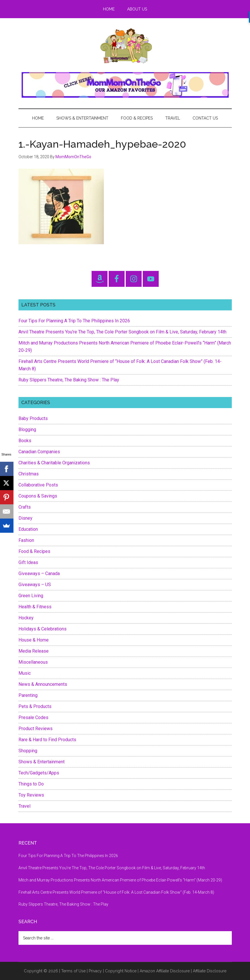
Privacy (95, 971)
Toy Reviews (31, 795)
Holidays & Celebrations (43, 629)
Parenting (28, 695)
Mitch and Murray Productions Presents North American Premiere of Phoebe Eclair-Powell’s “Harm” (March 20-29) (120, 880)
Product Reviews (36, 729)
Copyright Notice (121, 971)
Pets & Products (35, 706)
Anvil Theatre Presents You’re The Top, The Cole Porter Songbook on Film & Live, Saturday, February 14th (122, 332)
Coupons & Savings (38, 496)
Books (25, 441)
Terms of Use (73, 971)
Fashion (26, 540)
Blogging (27, 430)
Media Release (34, 651)
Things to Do (31, 784)
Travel (24, 806)
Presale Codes (33, 717)
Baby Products (33, 418)
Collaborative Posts (38, 485)
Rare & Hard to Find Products (47, 740)
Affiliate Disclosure (210, 971)
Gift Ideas (28, 562)
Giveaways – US (35, 585)
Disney (25, 518)
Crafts (25, 507)
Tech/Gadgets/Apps (39, 773)
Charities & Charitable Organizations (54, 463)
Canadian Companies (39, 452)
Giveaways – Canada (39, 573)
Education (28, 529)
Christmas (29, 474)
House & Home (34, 640)
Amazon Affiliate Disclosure (165, 971)
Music (25, 673)
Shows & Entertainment (42, 762)
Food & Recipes (34, 551)
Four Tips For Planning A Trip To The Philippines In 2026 (74, 321)
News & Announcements (43, 684)
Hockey (26, 618)
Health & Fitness (35, 607)
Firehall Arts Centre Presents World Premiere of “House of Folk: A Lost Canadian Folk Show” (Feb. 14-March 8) (116, 892)
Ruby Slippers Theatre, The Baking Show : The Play (69, 380)
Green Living (31, 596)
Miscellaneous (33, 662)
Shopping (28, 751)
